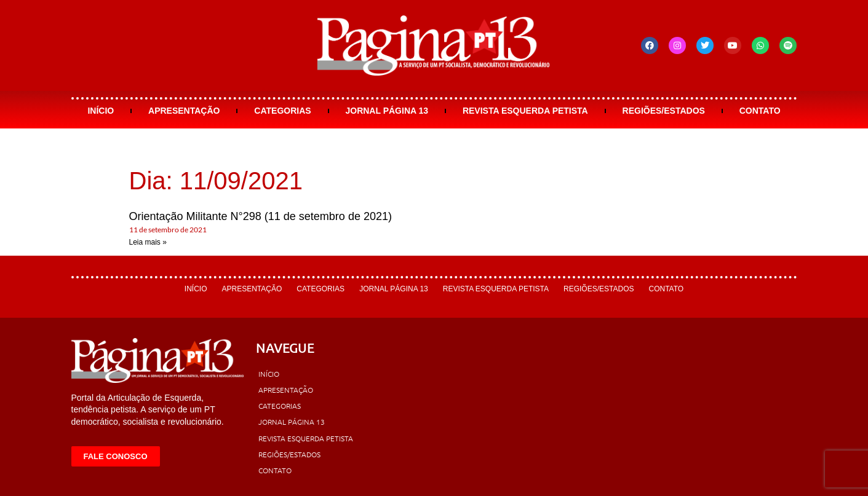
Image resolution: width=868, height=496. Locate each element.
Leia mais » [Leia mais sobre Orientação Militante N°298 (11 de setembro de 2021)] (148, 242)
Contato (760, 111)
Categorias (282, 111)
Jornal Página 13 (387, 111)
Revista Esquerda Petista (525, 111)
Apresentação (184, 111)
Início (101, 111)
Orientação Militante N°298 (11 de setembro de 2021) (261, 216)
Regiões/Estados (664, 111)
